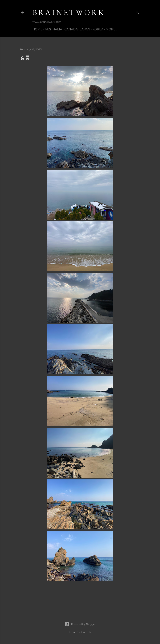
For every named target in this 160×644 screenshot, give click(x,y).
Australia (53, 29)
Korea (98, 29)
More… (111, 29)
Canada (71, 29)
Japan (85, 29)
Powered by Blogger (80, 624)
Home (37, 29)
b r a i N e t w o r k (68, 12)
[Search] (137, 12)
